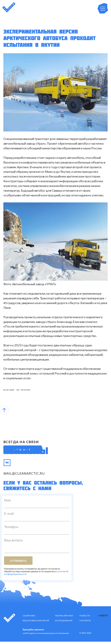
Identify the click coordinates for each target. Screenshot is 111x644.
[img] (7, 465)
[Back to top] (4, 413)
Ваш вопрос (14, 542)
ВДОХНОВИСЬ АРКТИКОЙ (36, 623)
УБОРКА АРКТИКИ (64, 618)
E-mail (9, 516)
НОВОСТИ (85, 618)
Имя (7, 502)
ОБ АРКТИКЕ (29, 618)
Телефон (11, 529)
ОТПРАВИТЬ (18, 563)
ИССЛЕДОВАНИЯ (64, 623)
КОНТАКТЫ (85, 623)
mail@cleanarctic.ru (24, 476)
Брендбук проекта (33, 632)
